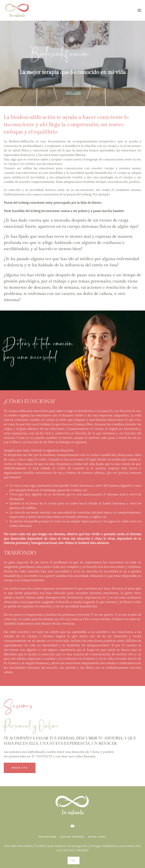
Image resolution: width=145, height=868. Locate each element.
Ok (74, 860)
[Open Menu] (139, 10)
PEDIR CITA (20, 768)
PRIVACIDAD (48, 837)
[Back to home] (18, 10)
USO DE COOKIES (72, 837)
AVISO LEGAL (97, 837)
